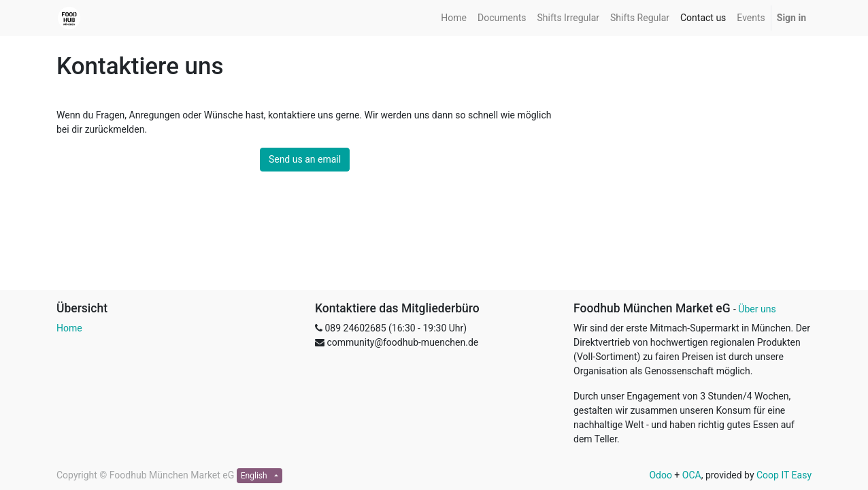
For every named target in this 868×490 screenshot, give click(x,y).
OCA (692, 475)
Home (69, 328)
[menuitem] (454, 18)
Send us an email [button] (305, 159)
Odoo (661, 475)
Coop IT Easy (784, 475)
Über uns (757, 309)
